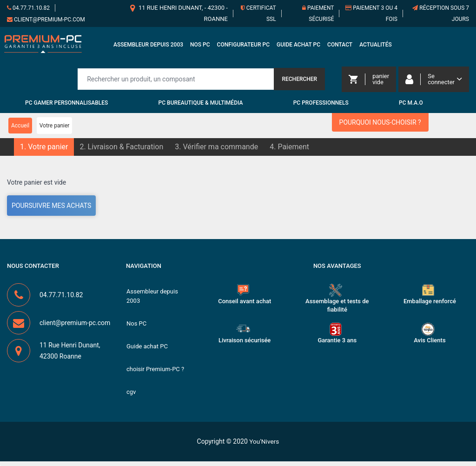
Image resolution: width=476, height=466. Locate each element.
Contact (340, 46)
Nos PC (200, 46)
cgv (131, 396)
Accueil (20, 127)
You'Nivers (264, 446)
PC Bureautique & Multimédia (201, 105)
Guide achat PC (298, 46)
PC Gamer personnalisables (66, 105)
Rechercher (299, 81)
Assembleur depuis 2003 (148, 46)
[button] (44, 149)
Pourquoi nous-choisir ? (380, 124)
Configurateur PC (243, 46)
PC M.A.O (411, 105)
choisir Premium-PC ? (155, 373)
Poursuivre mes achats (51, 207)
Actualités (376, 46)
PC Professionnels (321, 105)
